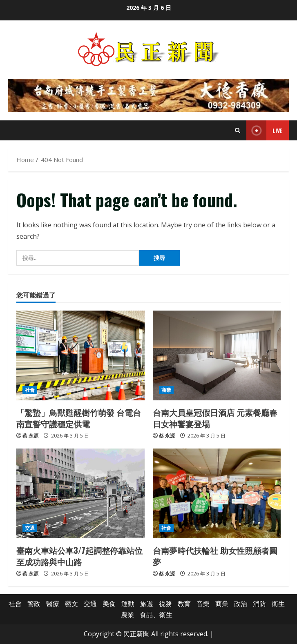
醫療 (53, 604)
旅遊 (147, 604)
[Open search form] (238, 130)
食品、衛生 (156, 615)
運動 (128, 604)
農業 (127, 615)
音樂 (203, 604)
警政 (34, 604)
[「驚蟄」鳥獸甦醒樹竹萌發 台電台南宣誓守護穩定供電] (80, 355)
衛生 (278, 604)
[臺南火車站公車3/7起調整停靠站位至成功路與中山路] (80, 493)
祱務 (165, 604)
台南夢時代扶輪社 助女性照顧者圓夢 (215, 556)
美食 (109, 604)
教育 (184, 604)
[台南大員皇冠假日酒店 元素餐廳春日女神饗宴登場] (217, 355)
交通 (30, 528)
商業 (166, 390)
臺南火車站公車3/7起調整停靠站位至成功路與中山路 (79, 556)
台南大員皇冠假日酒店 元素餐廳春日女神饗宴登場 (215, 418)
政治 (241, 604)
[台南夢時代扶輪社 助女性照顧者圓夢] (217, 493)
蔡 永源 (30, 436)
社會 (30, 390)
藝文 (71, 604)
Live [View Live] (265, 130)
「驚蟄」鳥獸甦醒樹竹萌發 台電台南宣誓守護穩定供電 (79, 418)
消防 (259, 604)
